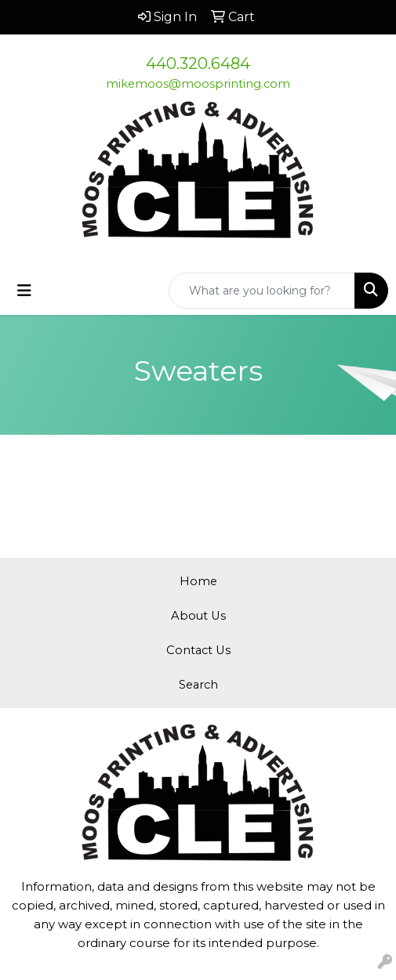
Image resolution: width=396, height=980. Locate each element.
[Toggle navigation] (24, 291)
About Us (198, 616)
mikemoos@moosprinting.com (198, 84)
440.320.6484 (198, 63)
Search (198, 685)
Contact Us (198, 650)
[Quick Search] (262, 291)
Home (198, 581)
